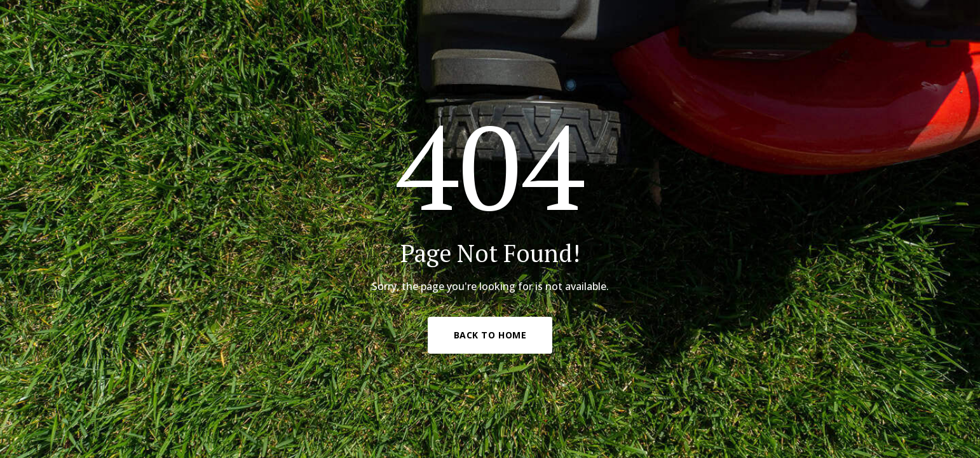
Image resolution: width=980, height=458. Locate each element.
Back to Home (490, 335)
